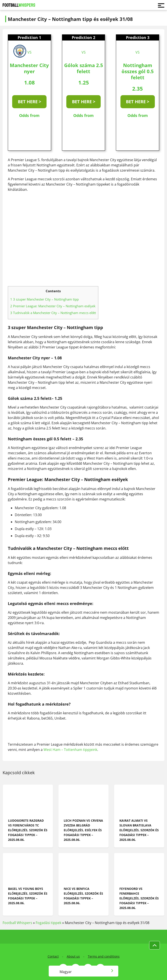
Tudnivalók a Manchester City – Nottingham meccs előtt (53, 313)
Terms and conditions (104, 956)
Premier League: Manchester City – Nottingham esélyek (53, 306)
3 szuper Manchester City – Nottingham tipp (44, 299)
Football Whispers (17, 923)
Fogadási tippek (48, 923)
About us (73, 956)
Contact (53, 956)
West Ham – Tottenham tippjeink (70, 750)
